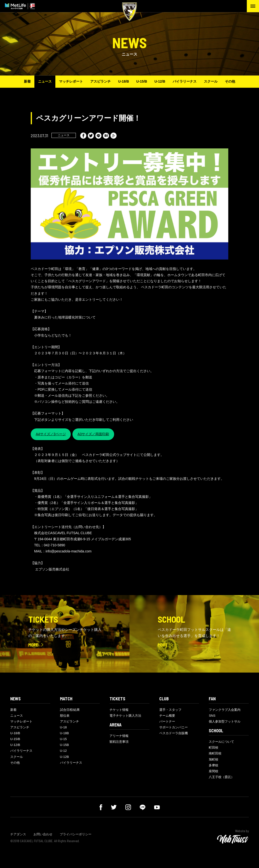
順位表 (65, 716)
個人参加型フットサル (225, 721)
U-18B (65, 733)
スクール (211, 81)
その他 (230, 81)
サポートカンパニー (174, 727)
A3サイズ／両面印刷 (93, 434)
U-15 (63, 739)
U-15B (65, 745)
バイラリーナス (185, 81)
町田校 (214, 747)
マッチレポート (71, 81)
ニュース (45, 81)
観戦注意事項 (119, 742)
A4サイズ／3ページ (51, 434)
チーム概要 (167, 716)
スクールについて (221, 742)
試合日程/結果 (70, 710)
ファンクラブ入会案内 (225, 710)
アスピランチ (100, 81)
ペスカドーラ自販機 (174, 733)
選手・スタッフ (170, 710)
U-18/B (123, 81)
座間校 (214, 771)
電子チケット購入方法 (125, 716)
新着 (27, 81)
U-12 (63, 751)
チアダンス (18, 834)
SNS (212, 716)
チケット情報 (119, 710)
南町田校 (215, 753)
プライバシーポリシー (76, 834)
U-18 (63, 727)
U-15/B (142, 81)
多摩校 (214, 765)
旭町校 (214, 759)
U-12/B (160, 81)
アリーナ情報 (119, 736)
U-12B (65, 757)
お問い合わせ (43, 834)
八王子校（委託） (221, 777)
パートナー (167, 721)
